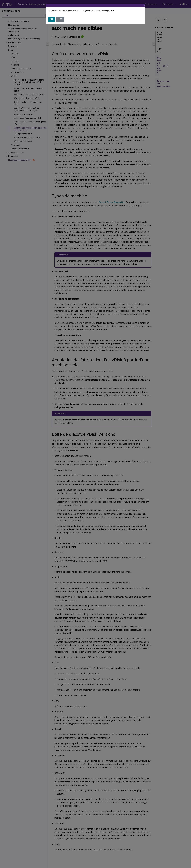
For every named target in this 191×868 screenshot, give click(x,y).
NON (60, 19)
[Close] (144, 5)
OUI (52, 19)
